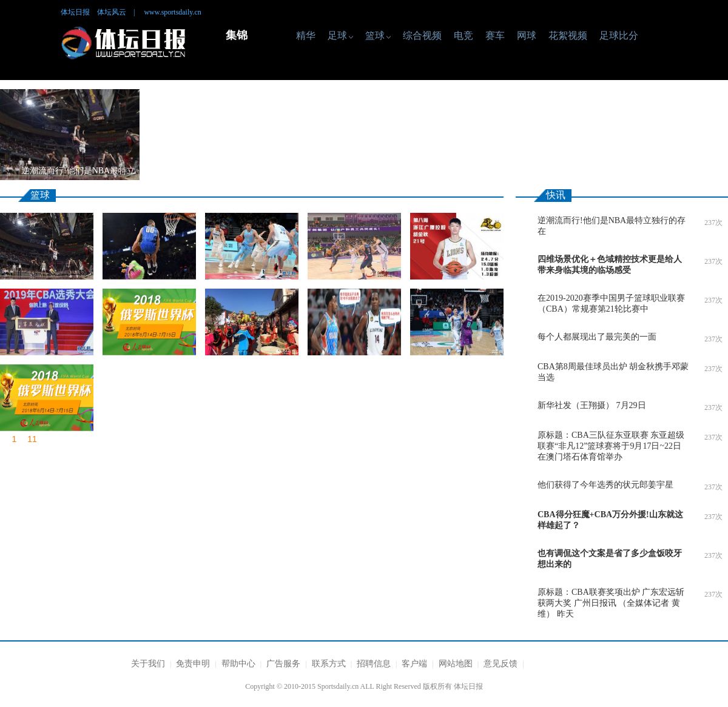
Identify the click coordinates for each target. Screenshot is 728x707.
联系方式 (329, 664)
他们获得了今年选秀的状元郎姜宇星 (605, 485)
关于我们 (148, 664)
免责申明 (193, 664)
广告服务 (283, 664)
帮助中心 (238, 664)
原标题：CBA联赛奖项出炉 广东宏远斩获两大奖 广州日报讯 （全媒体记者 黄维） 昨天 (611, 603)
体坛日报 (75, 12)
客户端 (414, 664)
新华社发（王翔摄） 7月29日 (592, 405)
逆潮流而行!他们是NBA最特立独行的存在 (612, 226)
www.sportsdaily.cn (172, 12)
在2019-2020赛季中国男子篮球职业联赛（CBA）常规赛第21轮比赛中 (611, 303)
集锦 (237, 35)
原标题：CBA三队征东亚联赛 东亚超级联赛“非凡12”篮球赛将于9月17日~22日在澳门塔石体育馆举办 (611, 446)
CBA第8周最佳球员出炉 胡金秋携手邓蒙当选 (613, 372)
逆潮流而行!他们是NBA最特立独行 (78, 173)
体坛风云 (112, 12)
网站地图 (456, 664)
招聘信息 (374, 664)
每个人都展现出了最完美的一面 (597, 337)
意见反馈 (500, 664)
